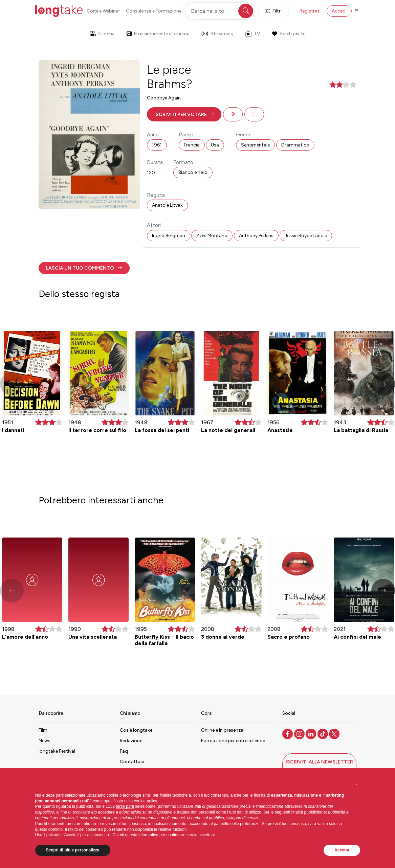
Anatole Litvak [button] (167, 205)
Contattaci (132, 762)
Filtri (273, 11)
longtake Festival (57, 751)
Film (43, 730)
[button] (184, 114)
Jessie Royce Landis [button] (306, 236)
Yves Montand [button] (212, 236)
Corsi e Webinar (103, 11)
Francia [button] (192, 145)
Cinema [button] (102, 34)
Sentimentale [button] (255, 145)
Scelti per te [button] (289, 34)
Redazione (131, 741)
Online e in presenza (222, 730)
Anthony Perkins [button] (256, 236)
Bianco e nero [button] (193, 172)
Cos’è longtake (136, 730)
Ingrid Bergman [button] (169, 236)
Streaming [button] (217, 34)
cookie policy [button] (146, 801)
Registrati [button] (310, 11)
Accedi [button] (339, 11)
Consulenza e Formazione (154, 11)
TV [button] (253, 33)
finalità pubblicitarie (309, 812)
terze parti (125, 806)
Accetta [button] (342, 850)
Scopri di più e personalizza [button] (73, 850)
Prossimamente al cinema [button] (158, 34)
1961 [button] (157, 145)
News (45, 741)
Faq (124, 751)
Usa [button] (215, 145)
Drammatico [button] (295, 145)
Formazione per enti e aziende (233, 741)
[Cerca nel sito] (220, 11)
